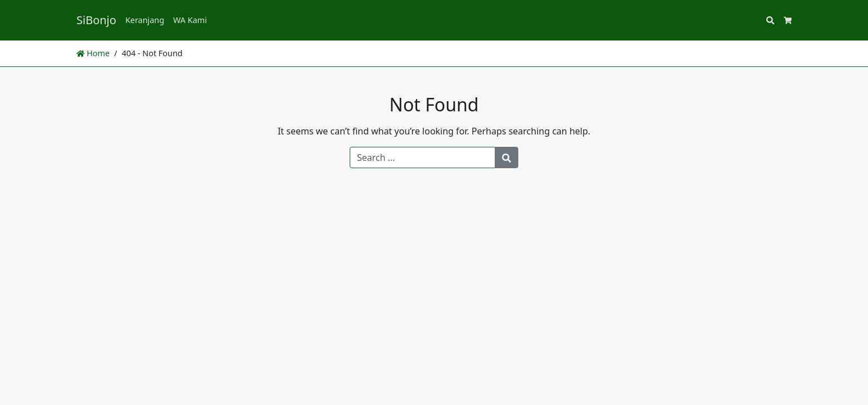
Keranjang (145, 20)
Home (93, 53)
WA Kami (190, 20)
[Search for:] (422, 157)
